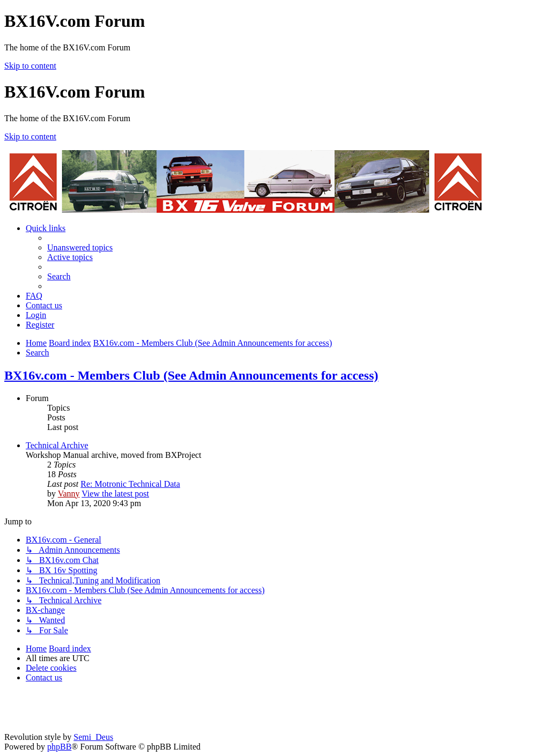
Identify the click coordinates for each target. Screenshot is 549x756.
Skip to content (30, 66)
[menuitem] (80, 247)
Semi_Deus (93, 737)
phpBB (59, 747)
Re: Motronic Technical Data (130, 484)
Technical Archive (57, 445)
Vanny (69, 494)
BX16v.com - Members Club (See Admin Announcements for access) (191, 375)
